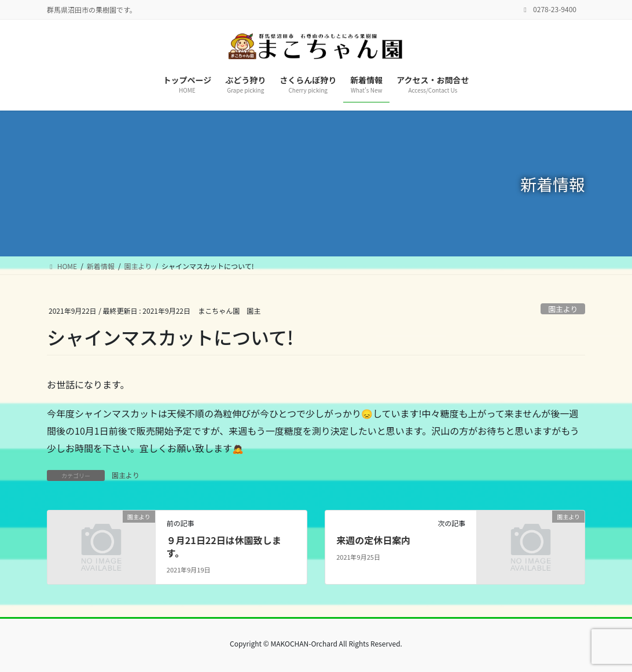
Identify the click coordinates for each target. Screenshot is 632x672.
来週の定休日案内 (373, 540)
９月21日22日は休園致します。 (224, 546)
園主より (563, 309)
